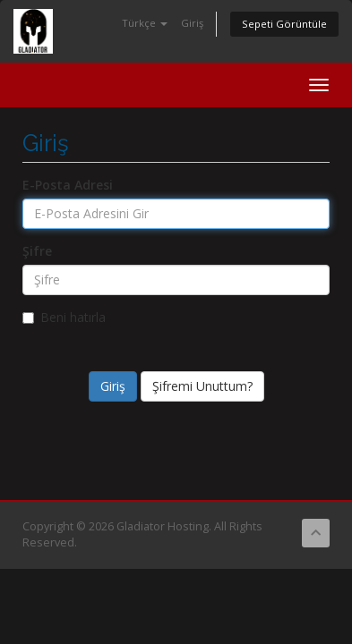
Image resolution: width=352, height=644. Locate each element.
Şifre (37, 251)
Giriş (192, 23)
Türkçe (145, 23)
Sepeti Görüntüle (284, 24)
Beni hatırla (64, 317)
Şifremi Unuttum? (202, 386)
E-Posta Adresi (68, 185)
